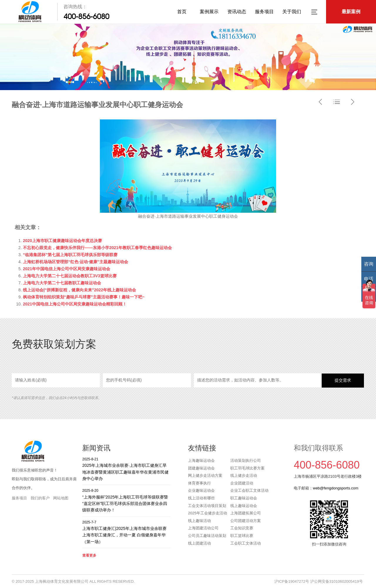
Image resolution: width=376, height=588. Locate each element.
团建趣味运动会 (201, 468)
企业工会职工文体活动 (249, 490)
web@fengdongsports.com (336, 488)
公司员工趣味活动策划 (207, 536)
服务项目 (264, 12)
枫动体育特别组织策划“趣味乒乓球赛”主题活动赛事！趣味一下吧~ (84, 297)
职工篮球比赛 (242, 536)
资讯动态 (237, 12)
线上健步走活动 (244, 475)
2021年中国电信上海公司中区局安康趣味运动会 (67, 269)
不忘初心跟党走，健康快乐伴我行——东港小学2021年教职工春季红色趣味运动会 (97, 248)
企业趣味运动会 (201, 490)
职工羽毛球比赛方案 (247, 468)
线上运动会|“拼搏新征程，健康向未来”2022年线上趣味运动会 (79, 290)
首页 (182, 12)
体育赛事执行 (199, 483)
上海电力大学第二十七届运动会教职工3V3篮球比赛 (70, 276)
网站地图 (61, 498)
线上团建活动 (199, 543)
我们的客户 (40, 498)
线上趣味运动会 (244, 506)
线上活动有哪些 (201, 498)
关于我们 (292, 12)
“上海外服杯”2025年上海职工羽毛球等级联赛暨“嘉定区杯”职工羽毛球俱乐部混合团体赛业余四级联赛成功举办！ (126, 500)
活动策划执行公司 (246, 461)
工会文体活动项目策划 (207, 506)
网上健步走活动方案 (205, 475)
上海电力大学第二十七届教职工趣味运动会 (62, 283)
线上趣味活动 (199, 521)
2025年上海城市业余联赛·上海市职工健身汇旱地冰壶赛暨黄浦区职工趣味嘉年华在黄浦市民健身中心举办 (126, 469)
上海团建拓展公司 (246, 513)
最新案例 (351, 12)
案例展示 (209, 12)
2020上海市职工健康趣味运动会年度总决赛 (62, 241)
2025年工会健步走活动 (208, 513)
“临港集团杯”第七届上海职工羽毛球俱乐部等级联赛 (70, 255)
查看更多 (89, 555)
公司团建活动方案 (246, 521)
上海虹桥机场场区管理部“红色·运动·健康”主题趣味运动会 (75, 262)
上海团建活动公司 (203, 528)
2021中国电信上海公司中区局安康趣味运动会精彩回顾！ (75, 304)
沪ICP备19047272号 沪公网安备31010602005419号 (319, 581)
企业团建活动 (242, 483)
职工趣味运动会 (244, 498)
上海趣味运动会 (201, 461)
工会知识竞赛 (242, 528)
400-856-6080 (86, 16)
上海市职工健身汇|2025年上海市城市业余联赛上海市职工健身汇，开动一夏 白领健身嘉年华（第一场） (126, 532)
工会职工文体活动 (246, 543)
